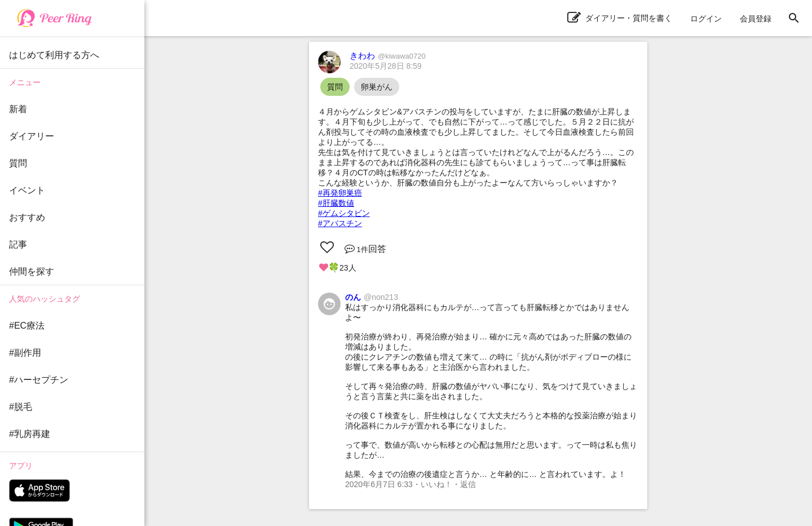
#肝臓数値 (336, 203)
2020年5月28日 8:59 (386, 66)
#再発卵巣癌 (340, 193)
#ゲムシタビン (344, 213)
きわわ (388, 56)
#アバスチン (340, 223)
